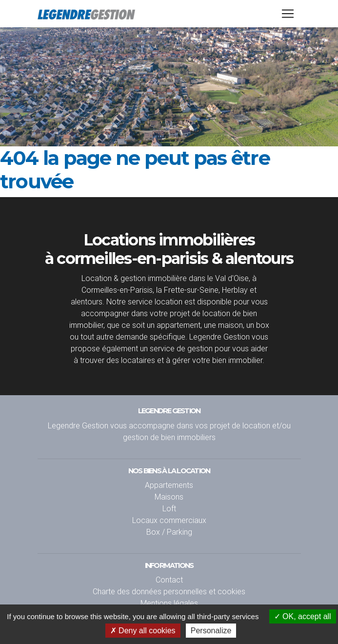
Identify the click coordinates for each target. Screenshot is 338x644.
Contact (169, 580)
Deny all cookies (143, 631)
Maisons (169, 497)
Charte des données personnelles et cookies (169, 591)
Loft (169, 508)
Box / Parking (169, 532)
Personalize (211, 631)
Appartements (169, 485)
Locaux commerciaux (169, 520)
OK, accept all (303, 616)
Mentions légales (169, 603)
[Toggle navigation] (288, 16)
